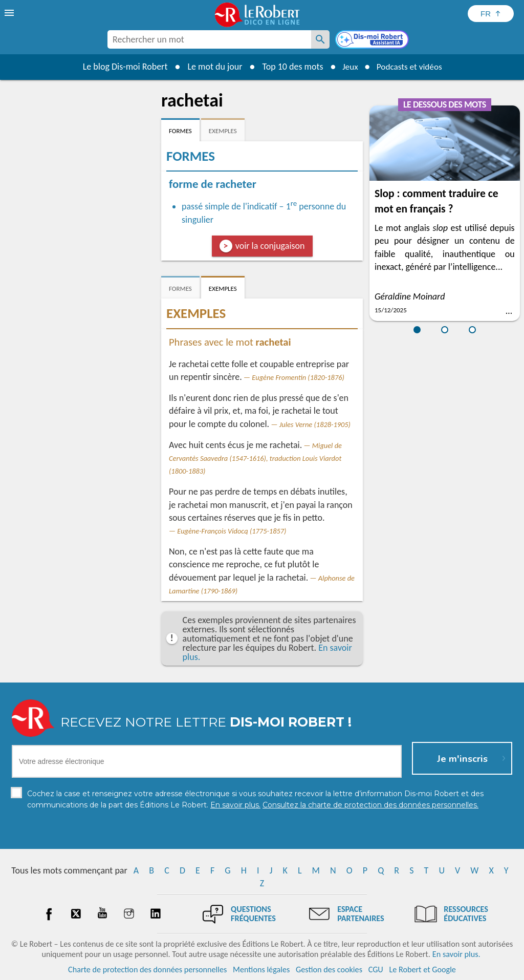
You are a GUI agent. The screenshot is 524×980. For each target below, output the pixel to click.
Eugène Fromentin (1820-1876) (298, 377)
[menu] (10, 13)
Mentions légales (261, 970)
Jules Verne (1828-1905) (315, 424)
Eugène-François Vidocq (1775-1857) (232, 531)
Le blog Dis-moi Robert (122, 67)
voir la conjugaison (270, 246)
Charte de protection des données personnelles (147, 970)
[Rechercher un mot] (320, 39)
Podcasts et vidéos (410, 67)
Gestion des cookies (329, 970)
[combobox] (209, 39)
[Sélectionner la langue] (491, 14)
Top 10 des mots (289, 67)
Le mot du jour (212, 67)
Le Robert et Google (422, 970)
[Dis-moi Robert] (373, 40)
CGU (376, 970)
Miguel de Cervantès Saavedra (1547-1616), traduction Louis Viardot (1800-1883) (255, 458)
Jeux (348, 67)
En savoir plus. (456, 954)
